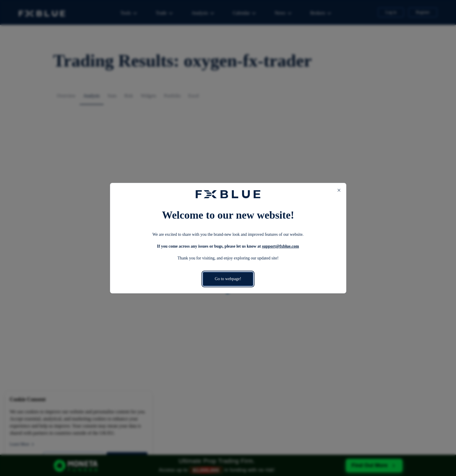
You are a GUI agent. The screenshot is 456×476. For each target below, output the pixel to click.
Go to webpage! (228, 279)
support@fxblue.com (280, 246)
